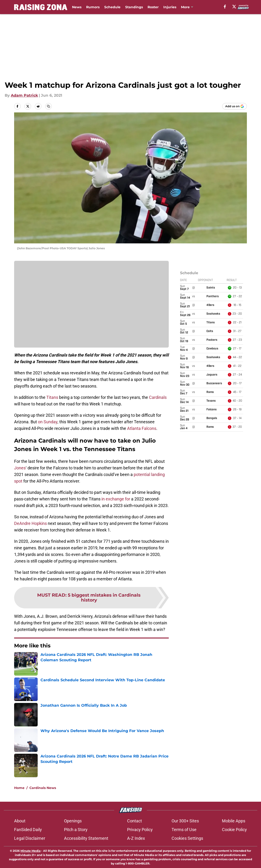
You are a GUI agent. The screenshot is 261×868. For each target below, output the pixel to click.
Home (19, 788)
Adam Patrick (24, 95)
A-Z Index (136, 838)
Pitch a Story (76, 830)
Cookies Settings (187, 838)
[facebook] (225, 7)
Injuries (170, 7)
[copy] (48, 106)
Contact (135, 821)
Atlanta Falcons (142, 428)
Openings (73, 821)
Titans (52, 397)
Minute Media (30, 851)
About (20, 821)
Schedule (112, 7)
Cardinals (158, 397)
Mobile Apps (234, 821)
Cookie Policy (234, 830)
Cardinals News (43, 788)
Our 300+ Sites (185, 821)
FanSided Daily (28, 830)
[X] (234, 7)
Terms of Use (184, 830)
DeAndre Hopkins (30, 523)
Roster (153, 7)
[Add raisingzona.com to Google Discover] (235, 106)
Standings (134, 7)
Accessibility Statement (86, 838)
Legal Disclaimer (30, 838)
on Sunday (48, 422)
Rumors (93, 7)
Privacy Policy (140, 830)
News (77, 7)
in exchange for (116, 499)
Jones (20, 468)
